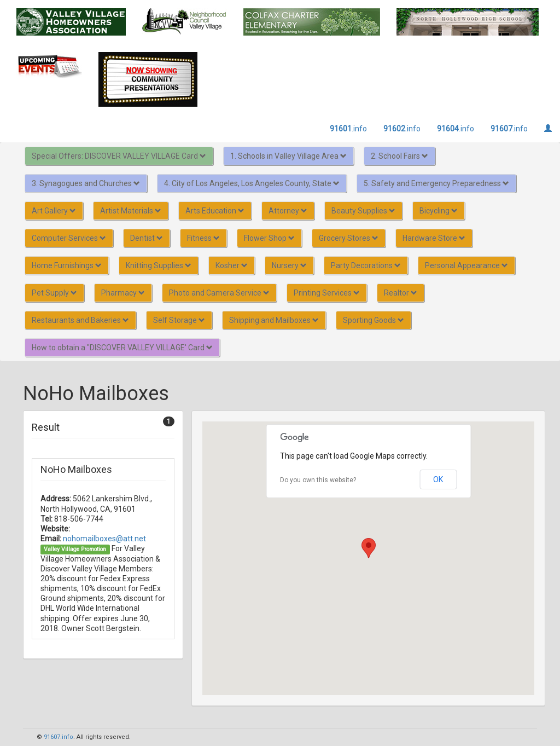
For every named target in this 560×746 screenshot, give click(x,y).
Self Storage (179, 320)
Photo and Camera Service (219, 293)
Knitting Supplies (159, 265)
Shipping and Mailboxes (274, 320)
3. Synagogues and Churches (86, 183)
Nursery (289, 265)
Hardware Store (434, 238)
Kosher (232, 265)
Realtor (401, 293)
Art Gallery (54, 211)
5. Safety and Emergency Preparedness (436, 183)
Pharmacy (123, 293)
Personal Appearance (466, 265)
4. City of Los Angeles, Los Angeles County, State (252, 183)
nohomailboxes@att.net (104, 539)
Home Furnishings (67, 265)
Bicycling (439, 211)
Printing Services (327, 293)
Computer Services (69, 238)
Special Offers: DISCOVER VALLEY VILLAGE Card (119, 156)
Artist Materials (131, 211)
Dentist (147, 238)
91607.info (59, 737)
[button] (369, 548)
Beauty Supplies (363, 211)
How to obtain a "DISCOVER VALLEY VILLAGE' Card (122, 348)
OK (438, 479)
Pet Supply (54, 293)
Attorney (288, 211)
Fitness (203, 238)
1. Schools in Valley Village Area (288, 156)
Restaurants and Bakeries (80, 320)
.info (348, 129)
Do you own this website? (318, 480)
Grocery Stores (349, 238)
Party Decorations (366, 265)
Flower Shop (269, 238)
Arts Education (215, 211)
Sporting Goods (374, 320)
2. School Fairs (399, 156)
